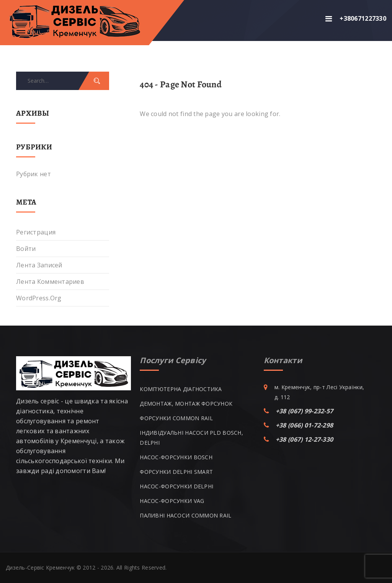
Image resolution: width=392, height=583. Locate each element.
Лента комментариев (50, 282)
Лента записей (39, 265)
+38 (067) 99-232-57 (304, 411)
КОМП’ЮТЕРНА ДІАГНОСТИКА (181, 389)
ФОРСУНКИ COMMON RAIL (176, 418)
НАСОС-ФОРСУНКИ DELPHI (176, 486)
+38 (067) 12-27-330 (304, 439)
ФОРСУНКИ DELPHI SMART (176, 472)
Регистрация (36, 232)
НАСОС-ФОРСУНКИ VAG (172, 501)
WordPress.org (39, 298)
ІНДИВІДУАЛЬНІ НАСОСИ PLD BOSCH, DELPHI (191, 438)
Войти (26, 249)
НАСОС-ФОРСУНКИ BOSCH (176, 457)
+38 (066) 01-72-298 (304, 425)
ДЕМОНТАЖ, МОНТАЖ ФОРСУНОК (186, 404)
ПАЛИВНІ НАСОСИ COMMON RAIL (185, 515)
